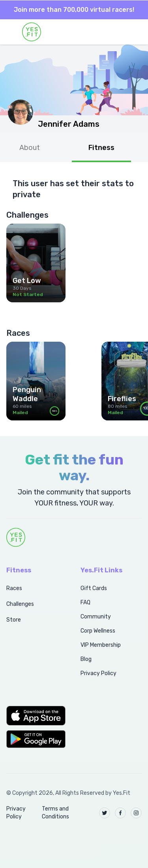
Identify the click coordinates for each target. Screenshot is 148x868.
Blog (86, 659)
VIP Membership (101, 645)
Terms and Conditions (55, 813)
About (30, 148)
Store (14, 620)
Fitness (101, 148)
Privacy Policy (98, 673)
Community (96, 617)
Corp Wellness (98, 631)
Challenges (20, 604)
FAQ (85, 602)
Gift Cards (94, 588)
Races (14, 588)
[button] (35, 716)
